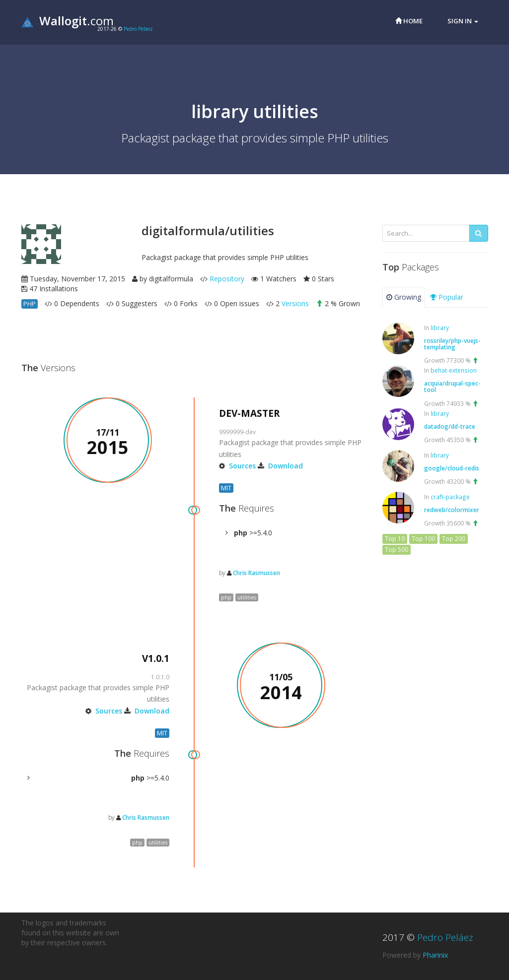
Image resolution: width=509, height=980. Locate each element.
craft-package (450, 497)
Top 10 (395, 539)
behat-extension (454, 370)
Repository (227, 279)
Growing (404, 297)
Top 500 (397, 550)
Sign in (463, 21)
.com (68, 21)
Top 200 (454, 539)
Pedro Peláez (138, 29)
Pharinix (435, 955)
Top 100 (423, 539)
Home (409, 21)
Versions (295, 303)
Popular (447, 297)
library (440, 327)
